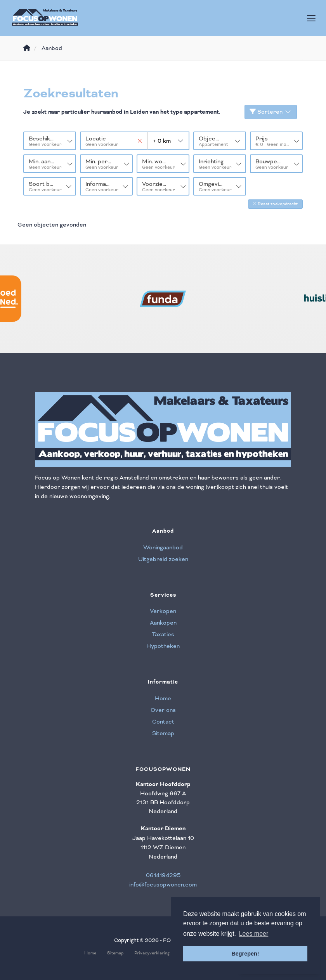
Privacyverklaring (152, 952)
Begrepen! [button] (245, 954)
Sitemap (163, 732)
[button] (275, 203)
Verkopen (163, 611)
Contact (163, 721)
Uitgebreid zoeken (163, 558)
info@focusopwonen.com (163, 884)
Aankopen (163, 622)
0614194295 (163, 875)
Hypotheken (163, 646)
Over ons (163, 709)
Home (163, 698)
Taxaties (163, 634)
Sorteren (271, 112)
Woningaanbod (163, 547)
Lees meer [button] (254, 934)
